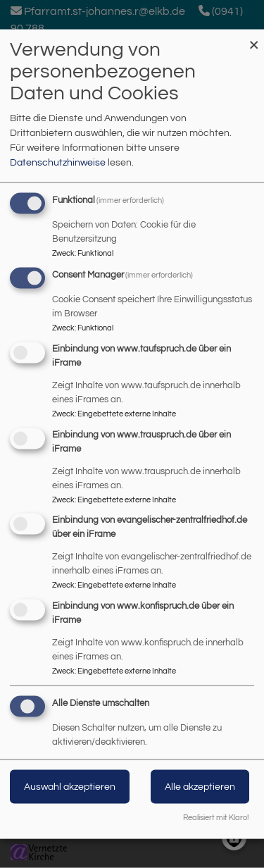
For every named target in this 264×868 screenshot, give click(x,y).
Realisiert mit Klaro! (216, 817)
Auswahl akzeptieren (70, 787)
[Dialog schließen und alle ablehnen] (253, 38)
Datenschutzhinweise (58, 163)
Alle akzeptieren (200, 787)
